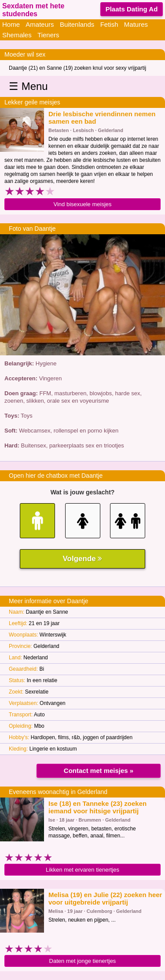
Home (11, 24)
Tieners (48, 35)
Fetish (109, 24)
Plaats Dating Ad (132, 9)
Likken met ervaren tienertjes (82, 870)
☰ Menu (28, 86)
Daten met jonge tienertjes (83, 961)
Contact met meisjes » (99, 771)
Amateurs (40, 24)
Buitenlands (77, 24)
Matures (136, 24)
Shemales (17, 35)
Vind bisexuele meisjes (83, 204)
